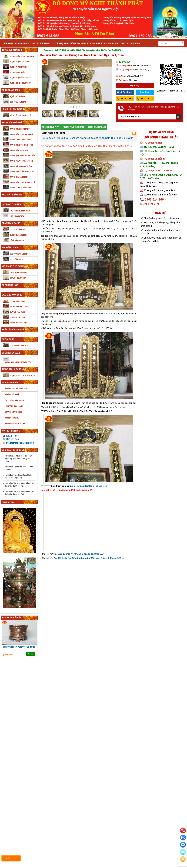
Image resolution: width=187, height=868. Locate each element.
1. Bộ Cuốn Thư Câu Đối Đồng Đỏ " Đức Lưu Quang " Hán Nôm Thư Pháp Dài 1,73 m (88, 138)
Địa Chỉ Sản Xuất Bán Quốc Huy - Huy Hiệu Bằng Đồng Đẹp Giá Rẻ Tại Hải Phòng (18, 459)
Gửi (178, 117)
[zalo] (183, 838)
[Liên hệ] (183, 859)
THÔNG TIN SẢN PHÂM (51, 127)
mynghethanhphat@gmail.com (18, 443)
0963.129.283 (11, 439)
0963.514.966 (11, 436)
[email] (183, 845)
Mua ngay (31, 654)
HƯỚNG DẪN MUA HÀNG (97, 127)
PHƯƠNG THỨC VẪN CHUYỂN (74, 127)
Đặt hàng (135, 85)
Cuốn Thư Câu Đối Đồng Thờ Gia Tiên (88, 486)
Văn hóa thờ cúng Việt (14, 450)
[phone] (183, 830)
